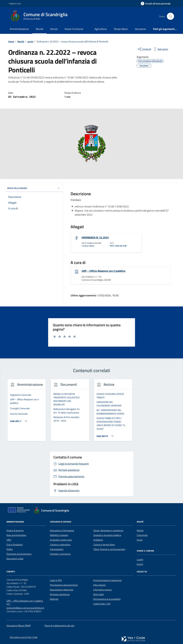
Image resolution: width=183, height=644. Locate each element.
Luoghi (140, 559)
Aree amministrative (16, 535)
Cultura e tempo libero (104, 544)
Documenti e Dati (15, 559)
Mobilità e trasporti (59, 535)
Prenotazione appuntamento (64, 585)
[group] (27, 412)
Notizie (140, 530)
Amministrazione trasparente (107, 580)
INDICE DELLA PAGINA (34, 188)
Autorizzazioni (57, 549)
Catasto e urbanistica (60, 544)
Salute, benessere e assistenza (108, 530)
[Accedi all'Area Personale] (156, 4)
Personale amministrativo (19, 554)
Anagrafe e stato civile (61, 540)
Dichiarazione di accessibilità (107, 599)
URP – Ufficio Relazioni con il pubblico (104, 271)
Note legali (98, 594)
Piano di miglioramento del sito (59, 626)
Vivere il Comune (74, 29)
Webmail (54, 599)
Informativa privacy (103, 590)
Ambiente (98, 540)
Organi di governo (15, 530)
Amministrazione (19, 29)
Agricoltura (101, 29)
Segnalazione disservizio (61, 590)
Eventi (140, 564)
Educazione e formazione (62, 530)
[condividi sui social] (144, 49)
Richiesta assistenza (60, 594)
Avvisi (140, 540)
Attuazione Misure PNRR (19, 626)
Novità (39, 29)
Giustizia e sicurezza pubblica (107, 535)
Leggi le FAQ (56, 580)
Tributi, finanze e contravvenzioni (109, 549)
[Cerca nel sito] (170, 16)
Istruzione (140, 29)
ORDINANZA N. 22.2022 (95, 238)
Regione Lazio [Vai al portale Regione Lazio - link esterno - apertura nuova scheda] (15, 3)
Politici (10, 549)
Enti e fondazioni (15, 544)
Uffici (9, 540)
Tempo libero (121, 29)
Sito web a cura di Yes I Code (24, 637)
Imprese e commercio (60, 554)
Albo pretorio (99, 585)
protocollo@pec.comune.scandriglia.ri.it (25, 608)
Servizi (54, 29)
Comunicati (142, 535)
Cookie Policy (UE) (102, 604)
